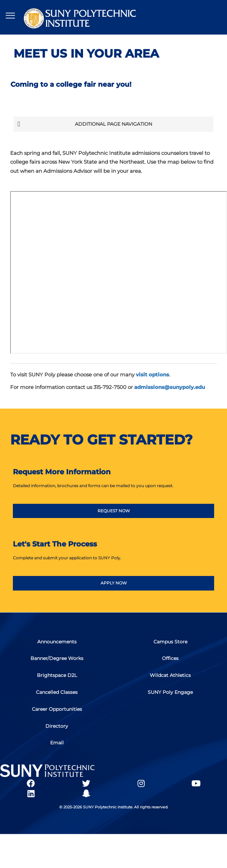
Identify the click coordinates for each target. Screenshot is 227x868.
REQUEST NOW (114, 511)
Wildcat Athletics (170, 676)
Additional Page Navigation (85, 124)
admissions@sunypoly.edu (170, 387)
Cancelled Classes (57, 693)
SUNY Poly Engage (170, 693)
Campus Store (170, 642)
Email (57, 744)
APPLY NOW (114, 583)
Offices (170, 659)
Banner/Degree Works (57, 659)
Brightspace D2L (57, 676)
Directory (57, 727)
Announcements (57, 642)
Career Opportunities (57, 710)
